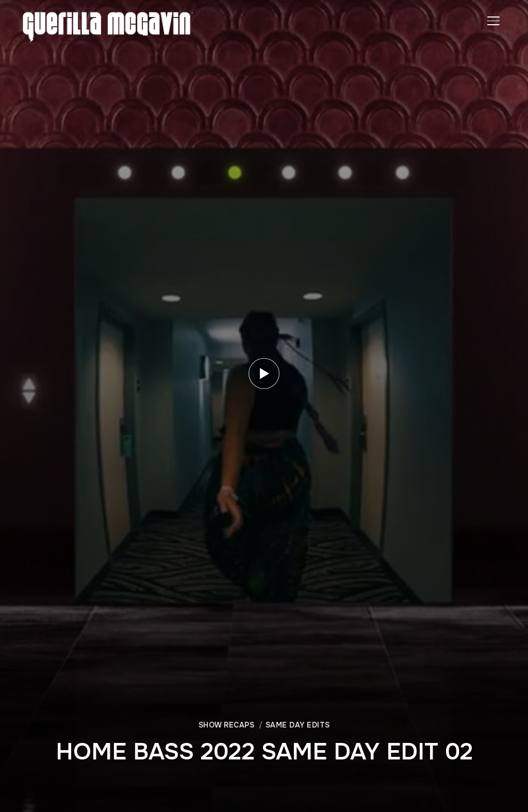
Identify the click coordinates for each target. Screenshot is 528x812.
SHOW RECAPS (227, 725)
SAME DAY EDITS (298, 725)
